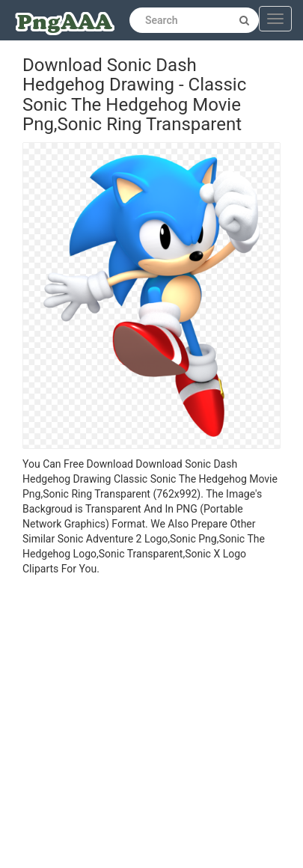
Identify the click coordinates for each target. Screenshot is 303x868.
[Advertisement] (140, 724)
